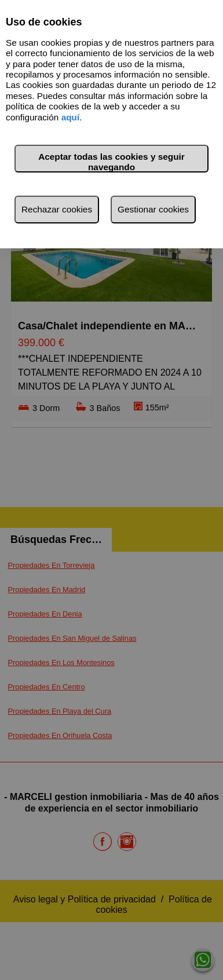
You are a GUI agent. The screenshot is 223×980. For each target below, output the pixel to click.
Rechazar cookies (57, 209)
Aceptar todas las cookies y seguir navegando (111, 162)
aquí (71, 117)
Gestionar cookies (153, 209)
